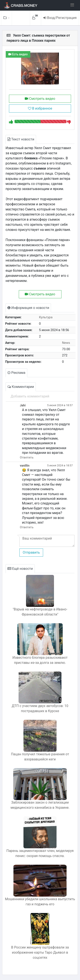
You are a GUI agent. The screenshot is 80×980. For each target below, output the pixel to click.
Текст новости (21, 139)
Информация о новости (28, 308)
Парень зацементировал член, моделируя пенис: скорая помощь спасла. (40, 853)
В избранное (40, 108)
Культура (46, 317)
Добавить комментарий (30, 396)
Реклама (16, 373)
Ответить (27, 458)
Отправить (31, 552)
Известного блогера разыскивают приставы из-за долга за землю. (40, 660)
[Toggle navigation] (72, 5)
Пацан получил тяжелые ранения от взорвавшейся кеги (40, 757)
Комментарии (21, 387)
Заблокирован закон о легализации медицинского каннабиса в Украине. (40, 805)
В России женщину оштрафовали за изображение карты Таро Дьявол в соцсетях (40, 952)
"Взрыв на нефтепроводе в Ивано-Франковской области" (40, 612)
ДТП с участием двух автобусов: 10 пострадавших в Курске (40, 708)
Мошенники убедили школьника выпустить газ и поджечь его (40, 902)
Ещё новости (20, 569)
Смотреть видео (40, 99)
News (66, 343)
